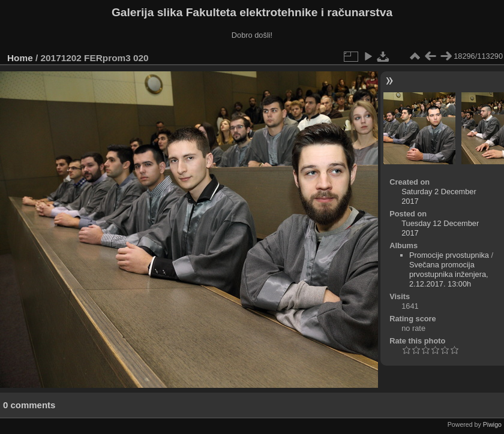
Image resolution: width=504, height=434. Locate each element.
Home (20, 58)
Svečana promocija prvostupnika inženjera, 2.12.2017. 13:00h (449, 274)
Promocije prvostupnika (449, 255)
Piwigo (492, 424)
